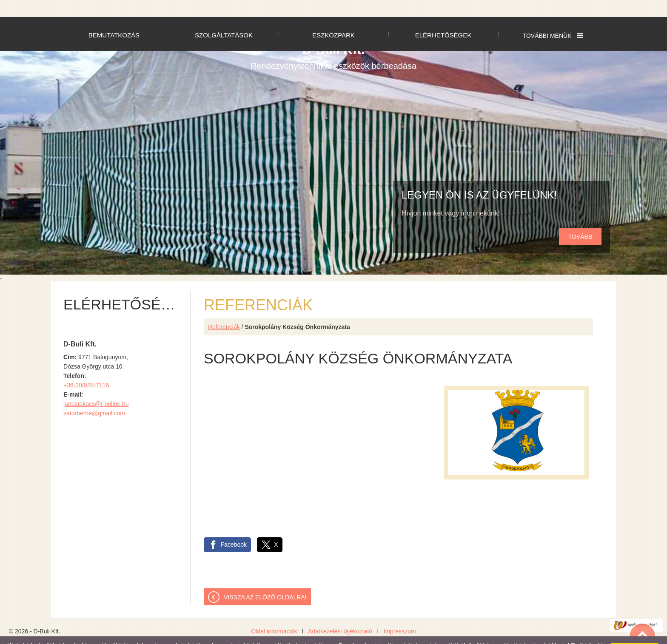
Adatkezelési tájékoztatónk (111, 635)
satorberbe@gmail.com (94, 396)
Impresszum (400, 614)
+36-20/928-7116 (86, 368)
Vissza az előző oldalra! (265, 580)
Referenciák (224, 310)
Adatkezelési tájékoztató (340, 614)
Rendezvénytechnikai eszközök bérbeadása (333, 40)
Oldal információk (274, 614)
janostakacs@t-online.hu (96, 387)
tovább (580, 220)
